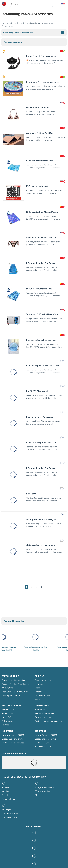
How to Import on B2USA (13, 735)
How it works (41, 684)
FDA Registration (42, 791)
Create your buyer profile (13, 739)
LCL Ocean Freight (10, 814)
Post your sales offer (44, 717)
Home (4, 23)
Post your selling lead (44, 743)
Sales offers (40, 710)
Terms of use (7, 714)
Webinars (6, 791)
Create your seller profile (46, 739)
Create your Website (11, 696)
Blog (37, 795)
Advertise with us (43, 696)
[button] (5, 4)
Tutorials (6, 788)
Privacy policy (8, 710)
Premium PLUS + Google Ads (15, 692)
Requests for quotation (45, 714)
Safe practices (8, 721)
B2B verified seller (43, 747)
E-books (6, 795)
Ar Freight (6, 810)
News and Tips (8, 799)
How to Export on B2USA (46, 735)
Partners (39, 692)
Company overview (43, 680)
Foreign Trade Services (45, 788)
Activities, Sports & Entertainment (22, 23)
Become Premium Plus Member (16, 684)
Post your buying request (13, 743)
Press (37, 688)
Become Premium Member (13, 680)
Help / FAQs (7, 717)
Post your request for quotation (48, 721)
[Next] (41, 587)
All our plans (7, 688)
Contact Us (7, 725)
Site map (39, 700)
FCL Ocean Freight (10, 817)
